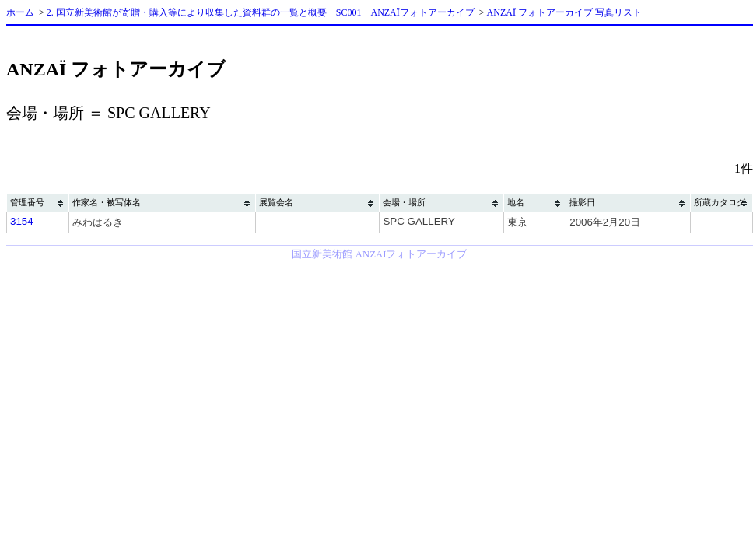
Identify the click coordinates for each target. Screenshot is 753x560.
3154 (22, 221)
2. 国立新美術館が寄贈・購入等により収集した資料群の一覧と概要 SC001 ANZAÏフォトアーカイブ (261, 12)
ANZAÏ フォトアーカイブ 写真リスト (564, 12)
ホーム (20, 12)
